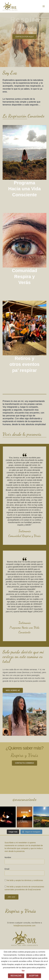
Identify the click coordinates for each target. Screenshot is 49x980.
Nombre (8, 857)
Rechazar (16, 976)
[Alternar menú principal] (44, 6)
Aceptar (34, 976)
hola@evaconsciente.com (24, 926)
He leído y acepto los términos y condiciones (25, 880)
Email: (7, 869)
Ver (23, 971)
